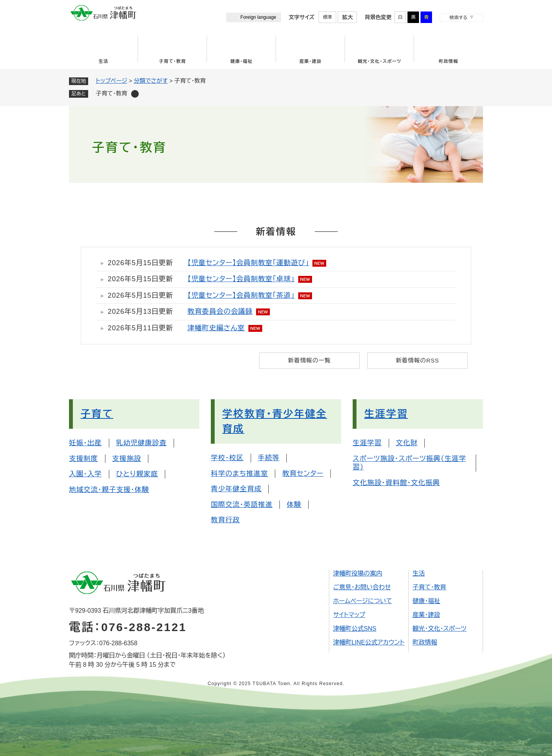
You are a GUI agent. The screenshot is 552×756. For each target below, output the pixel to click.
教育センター (303, 474)
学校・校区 (227, 458)
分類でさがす (151, 81)
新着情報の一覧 (309, 360)
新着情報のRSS (417, 360)
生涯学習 (386, 414)
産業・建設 (310, 61)
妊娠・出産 (85, 443)
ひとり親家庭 (137, 474)
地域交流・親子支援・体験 (109, 490)
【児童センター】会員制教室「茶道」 (241, 295)
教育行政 (225, 520)
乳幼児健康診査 (141, 443)
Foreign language (258, 17)
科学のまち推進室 (239, 474)
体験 (294, 505)
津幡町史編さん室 (216, 328)
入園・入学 (85, 474)
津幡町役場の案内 (358, 573)
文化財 (407, 443)
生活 (103, 61)
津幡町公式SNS (355, 629)
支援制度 (84, 459)
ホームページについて (363, 601)
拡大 (347, 17)
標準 (327, 17)
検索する (458, 18)
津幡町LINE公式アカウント (369, 642)
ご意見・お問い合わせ (362, 587)
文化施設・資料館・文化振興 (396, 483)
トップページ (112, 81)
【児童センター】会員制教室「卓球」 (241, 279)
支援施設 (127, 459)
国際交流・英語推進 (242, 505)
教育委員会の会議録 (220, 312)
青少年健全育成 (236, 489)
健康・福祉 (242, 61)
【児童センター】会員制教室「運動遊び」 (248, 263)
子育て (97, 414)
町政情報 (449, 61)
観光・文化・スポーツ (379, 61)
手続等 (269, 458)
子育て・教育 (172, 61)
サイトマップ (349, 615)
